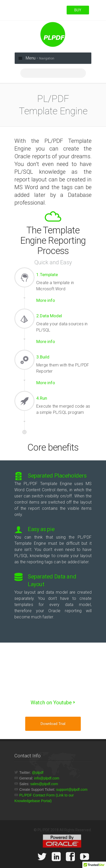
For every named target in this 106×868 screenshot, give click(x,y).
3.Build (43, 357)
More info (46, 300)
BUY (78, 10)
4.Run (42, 398)
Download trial (53, 724)
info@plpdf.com (47, 778)
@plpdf (38, 773)
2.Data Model (49, 316)
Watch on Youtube (51, 703)
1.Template (47, 275)
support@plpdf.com (72, 790)
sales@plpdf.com (44, 784)
